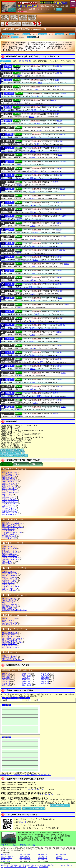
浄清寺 (9, 209)
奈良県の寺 (6, 685)
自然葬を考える (24, 856)
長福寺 (9, 284)
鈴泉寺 (9, 386)
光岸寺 (9, 148)
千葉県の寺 (45, 674)
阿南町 (10, 481)
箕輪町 (9, 644)
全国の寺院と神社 (8, 34)
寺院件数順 (36, 464)
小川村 (9, 509)
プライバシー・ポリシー (10, 845)
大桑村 (10, 502)
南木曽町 (10, 606)
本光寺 (9, 339)
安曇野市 (10, 480)
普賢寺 (9, 325)
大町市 (9, 505)
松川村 (10, 635)
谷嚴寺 (9, 277)
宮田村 (9, 646)
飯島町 (10, 483)
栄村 (9, 547)
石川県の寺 (26, 678)
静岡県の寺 (45, 680)
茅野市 (8, 585)
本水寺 (9, 346)
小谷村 (9, 511)
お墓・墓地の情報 (25, 854)
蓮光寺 (9, 400)
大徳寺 (9, 271)
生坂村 (10, 491)
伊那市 (8, 494)
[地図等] (59, 66)
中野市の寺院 (31, 37)
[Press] (17, 66)
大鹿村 (10, 503)
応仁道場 (9, 93)
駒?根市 (10, 536)
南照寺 (9, 305)
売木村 (9, 498)
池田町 (9, 493)
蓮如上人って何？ (7, 858)
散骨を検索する (42, 860)
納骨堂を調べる (42, 858)
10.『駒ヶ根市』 (15, 24)
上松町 (10, 474)
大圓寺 (9, 264)
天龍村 (11, 587)
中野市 (9, 601)
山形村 (10, 658)
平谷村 (9, 622)
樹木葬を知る (5, 860)
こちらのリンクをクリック (35, 789)
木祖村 (9, 531)
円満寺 (8, 80)
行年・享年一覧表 (43, 856)
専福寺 (9, 257)
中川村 (10, 599)
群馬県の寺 (6, 674)
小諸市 (9, 538)
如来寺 (9, 318)
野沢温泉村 (14, 610)
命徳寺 (9, 359)
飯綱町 (10, 487)
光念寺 (9, 155)
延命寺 (8, 87)
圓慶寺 (8, 73)
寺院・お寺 (59, 858)
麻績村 (9, 514)
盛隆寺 (9, 237)
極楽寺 (9, 128)
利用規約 (32, 845)
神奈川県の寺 (27, 676)
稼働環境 (23, 845)
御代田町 (10, 647)
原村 (8, 620)
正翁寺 (9, 223)
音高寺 (8, 100)
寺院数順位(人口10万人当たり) (11, 453)
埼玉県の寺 (26, 674)
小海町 (9, 534)
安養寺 (8, 66)
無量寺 (9, 352)
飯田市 (9, 485)
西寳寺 (9, 250)
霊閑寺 (9, 393)
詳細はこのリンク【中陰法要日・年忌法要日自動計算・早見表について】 (26, 775)
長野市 (9, 602)
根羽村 (9, 608)
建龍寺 (9, 141)
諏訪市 (8, 563)
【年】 (12, 700)
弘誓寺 (9, 168)
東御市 (9, 588)
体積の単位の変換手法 (47, 865)
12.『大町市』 (28, 24)
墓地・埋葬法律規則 (62, 860)
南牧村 (11, 640)
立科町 (10, 579)
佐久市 (8, 550)
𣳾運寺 (9, 407)
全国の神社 (26, 34)
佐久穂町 (10, 552)
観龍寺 (8, 121)
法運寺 (9, 332)
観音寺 (8, 114)
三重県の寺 (26, 681)
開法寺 (8, 107)
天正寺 (9, 291)
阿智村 (9, 478)
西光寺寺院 (5, 865)
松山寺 (9, 189)
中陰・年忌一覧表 (61, 854)
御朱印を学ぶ (5, 854)
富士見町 (10, 624)
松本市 (9, 636)
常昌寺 (9, 202)
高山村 (10, 575)
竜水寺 (9, 373)
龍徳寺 (9, 380)
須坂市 (9, 561)
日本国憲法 (59, 856)
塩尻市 (9, 554)
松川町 (10, 633)
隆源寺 (9, 366)
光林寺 (9, 162)
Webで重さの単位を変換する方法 (29, 865)
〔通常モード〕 (6, 61)
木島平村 (13, 527)
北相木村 (12, 532)
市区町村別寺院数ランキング (10, 450)
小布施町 (10, 513)
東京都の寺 (6, 676)
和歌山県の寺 (27, 685)
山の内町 (12, 660)
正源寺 (9, 230)
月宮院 (9, 134)
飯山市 (9, 489)
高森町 (10, 574)
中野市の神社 (59, 34)
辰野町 (9, 577)
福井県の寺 (45, 678)
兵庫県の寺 (45, 683)
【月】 (27, 700)
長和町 (9, 604)
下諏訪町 (11, 559)
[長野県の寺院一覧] (25, 61)
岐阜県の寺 (26, 680)
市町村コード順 (21, 464)
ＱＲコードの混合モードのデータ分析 (15, 867)
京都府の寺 (6, 683)
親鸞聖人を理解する (7, 861)
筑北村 (10, 581)
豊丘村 (10, 590)
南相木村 (13, 638)
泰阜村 (10, 656)
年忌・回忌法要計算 (7, 856)
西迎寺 (9, 243)
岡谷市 (9, 507)
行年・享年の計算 (25, 858)
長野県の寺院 (15, 37)
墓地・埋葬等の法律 (25, 860)
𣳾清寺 (9, 414)
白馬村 (9, 619)
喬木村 (9, 572)
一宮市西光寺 (13, 865)
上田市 (9, 496)
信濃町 (9, 556)
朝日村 (9, 476)
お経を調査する (42, 854)
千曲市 (9, 583)
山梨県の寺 (6, 680)
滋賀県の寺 (45, 681)
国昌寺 (9, 175)
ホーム (59, 9)
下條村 (11, 558)
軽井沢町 (12, 523)
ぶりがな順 (6, 464)
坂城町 (9, 548)
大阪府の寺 (26, 683)
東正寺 (9, 298)
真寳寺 (9, 216)
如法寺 (9, 311)
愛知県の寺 (6, 681)
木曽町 (9, 529)
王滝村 (10, 500)
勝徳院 (9, 182)
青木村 (9, 472)
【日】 (36, 700)
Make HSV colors (33, 867)
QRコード (23, 822)
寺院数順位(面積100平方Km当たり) (12, 456)
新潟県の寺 (45, 676)
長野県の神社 (43, 34)
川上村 (10, 525)
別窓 (23, 450)
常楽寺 (9, 196)
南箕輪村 (13, 642)
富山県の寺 (6, 678)
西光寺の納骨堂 (44, 867)
